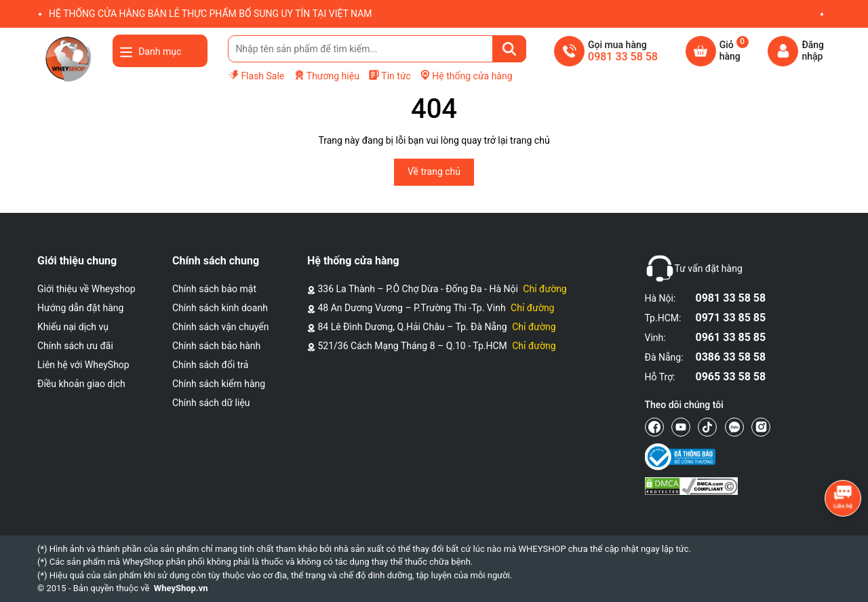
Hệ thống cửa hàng (466, 75)
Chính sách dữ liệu (211, 403)
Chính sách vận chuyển (221, 327)
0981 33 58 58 (731, 298)
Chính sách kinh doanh (220, 308)
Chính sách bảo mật (214, 289)
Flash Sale (256, 75)
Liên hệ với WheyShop (83, 365)
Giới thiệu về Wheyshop (86, 289)
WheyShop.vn (181, 588)
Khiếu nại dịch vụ (73, 327)
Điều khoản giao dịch (81, 384)
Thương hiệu (327, 76)
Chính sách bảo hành (216, 346)
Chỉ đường (545, 289)
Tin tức (390, 75)
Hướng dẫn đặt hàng (80, 308)
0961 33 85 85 (731, 337)
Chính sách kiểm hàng (219, 384)
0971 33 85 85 (731, 318)
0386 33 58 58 (731, 357)
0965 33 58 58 (731, 377)
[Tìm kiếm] (509, 49)
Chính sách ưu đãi (75, 346)
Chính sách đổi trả (210, 365)
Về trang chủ (434, 172)
